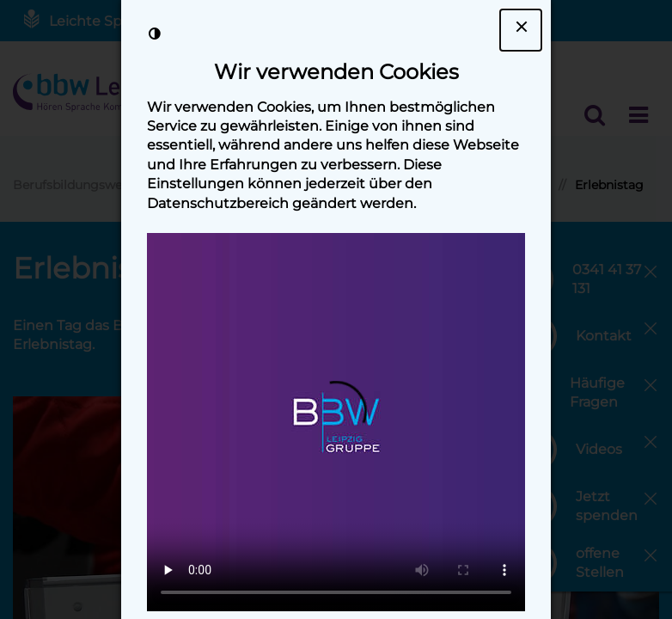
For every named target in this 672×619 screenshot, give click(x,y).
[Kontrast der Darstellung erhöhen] (155, 34)
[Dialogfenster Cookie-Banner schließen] (521, 30)
